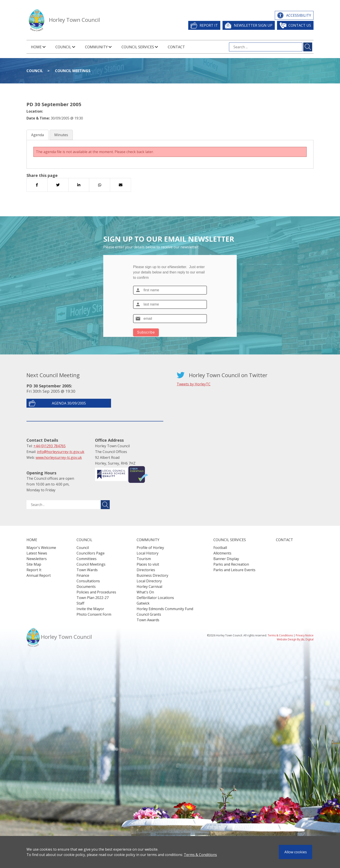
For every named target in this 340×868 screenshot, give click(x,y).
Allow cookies (296, 852)
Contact (176, 47)
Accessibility (299, 15)
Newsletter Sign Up (253, 25)
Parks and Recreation (231, 564)
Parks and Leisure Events (234, 570)
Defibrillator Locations (155, 598)
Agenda (37, 135)
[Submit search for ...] (308, 47)
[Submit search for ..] (105, 505)
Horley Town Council (74, 20)
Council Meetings (73, 71)
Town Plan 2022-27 (93, 598)
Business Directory (152, 575)
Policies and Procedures (96, 592)
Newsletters (37, 559)
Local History (148, 553)
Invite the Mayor (90, 609)
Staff (80, 603)
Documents (86, 587)
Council (35, 71)
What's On (145, 592)
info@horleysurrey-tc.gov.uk (61, 452)
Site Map (34, 564)
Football (220, 548)
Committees (87, 559)
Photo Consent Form (94, 614)
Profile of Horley (150, 548)
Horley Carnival (149, 587)
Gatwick (143, 603)
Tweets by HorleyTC (194, 384)
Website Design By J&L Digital (295, 639)
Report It (209, 25)
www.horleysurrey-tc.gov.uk (59, 457)
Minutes (61, 135)
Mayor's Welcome (41, 548)
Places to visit (148, 564)
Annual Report (39, 575)
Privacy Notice (305, 635)
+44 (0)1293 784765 (50, 446)
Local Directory (149, 581)
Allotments (222, 553)
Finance (83, 575)
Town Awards (148, 620)
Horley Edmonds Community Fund (165, 609)
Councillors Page (91, 553)
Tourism (144, 559)
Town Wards (87, 570)
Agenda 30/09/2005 (69, 403)
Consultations (88, 581)
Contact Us (300, 25)
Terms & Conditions (200, 855)
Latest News (37, 553)
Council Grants (149, 614)
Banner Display (226, 559)
